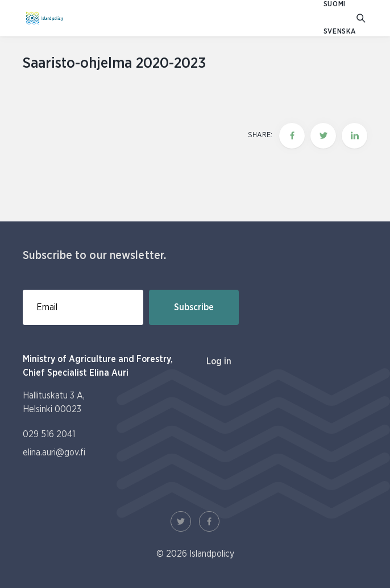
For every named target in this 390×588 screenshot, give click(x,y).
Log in (219, 361)
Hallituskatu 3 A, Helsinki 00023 (54, 402)
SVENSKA (340, 32)
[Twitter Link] (181, 521)
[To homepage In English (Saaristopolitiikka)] (44, 18)
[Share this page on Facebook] (292, 136)
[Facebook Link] (209, 521)
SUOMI (335, 4)
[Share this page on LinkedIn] (354, 136)
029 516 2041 (49, 434)
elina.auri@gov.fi (54, 453)
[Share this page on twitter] (323, 136)
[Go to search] (362, 18)
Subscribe (194, 307)
